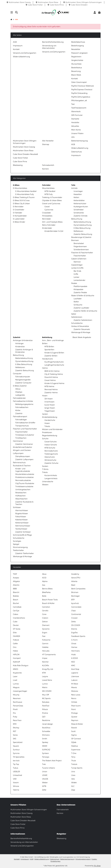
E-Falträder (18, 213)
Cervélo (45, 611)
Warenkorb (76, 112)
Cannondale (76, 607)
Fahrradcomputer (23, 377)
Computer (17, 374)
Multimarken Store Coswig (24, 147)
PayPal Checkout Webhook (83, 86)
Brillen (45, 343)
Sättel (74, 314)
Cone (44, 614)
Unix (73, 772)
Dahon (45, 622)
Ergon (45, 633)
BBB (15, 589)
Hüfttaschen (21, 496)
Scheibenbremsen (81, 250)
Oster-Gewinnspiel (79, 82)
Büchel (16, 603)
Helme (45, 368)
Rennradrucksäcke (23, 480)
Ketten (76, 197)
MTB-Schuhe (50, 448)
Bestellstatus (77, 68)
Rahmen (77, 262)
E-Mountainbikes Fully (25, 194)
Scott (73, 731)
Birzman (75, 592)
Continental (76, 614)
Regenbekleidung (50, 436)
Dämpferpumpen (23, 456)
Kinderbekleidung (50, 417)
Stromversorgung (20, 547)
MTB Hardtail (50, 191)
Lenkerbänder (80, 280)
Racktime (46, 720)
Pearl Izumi (76, 706)
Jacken (45, 414)
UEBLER (17, 772)
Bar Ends (77, 271)
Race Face (17, 720)
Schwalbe (46, 731)
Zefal (44, 790)
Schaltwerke (79, 213)
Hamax (74, 647)
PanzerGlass (18, 706)
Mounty (16, 695)
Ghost (74, 644)
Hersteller (75, 122)
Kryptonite (17, 673)
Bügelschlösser (22, 514)
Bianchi (16, 592)
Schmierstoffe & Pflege (22, 535)
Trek (44, 764)
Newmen (17, 698)
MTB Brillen (49, 347)
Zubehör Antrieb (81, 216)
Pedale (74, 283)
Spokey (45, 742)
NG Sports (46, 698)
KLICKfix (46, 666)
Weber (45, 783)
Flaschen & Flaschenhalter (82, 253)
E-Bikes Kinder (19, 222)
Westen (45, 485)
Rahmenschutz (19, 463)
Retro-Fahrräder (49, 225)
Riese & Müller (77, 724)
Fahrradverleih (48, 165)
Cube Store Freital (20, 158)
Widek (74, 783)
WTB (44, 786)
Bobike (16, 596)
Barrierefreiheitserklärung (53, 42)
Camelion (46, 607)
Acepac (16, 578)
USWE (45, 775)
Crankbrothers (19, 618)
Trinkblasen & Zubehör (25, 435)
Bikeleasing (18, 165)
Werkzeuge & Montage (81, 332)
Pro (14, 713)
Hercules (46, 651)
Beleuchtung (77, 219)
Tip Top (16, 764)
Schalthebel (79, 210)
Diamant (46, 625)
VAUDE (45, 779)
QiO (44, 717)
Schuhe (45, 439)
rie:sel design (48, 724)
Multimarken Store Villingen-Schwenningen (29, 810)
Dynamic (46, 629)
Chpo (74, 611)
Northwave (18, 702)
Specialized (18, 742)
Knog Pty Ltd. (48, 669)
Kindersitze (20, 347)
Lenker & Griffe (77, 268)
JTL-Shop (97, 866)
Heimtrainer (18, 441)
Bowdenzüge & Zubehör (81, 237)
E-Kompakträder (20, 216)
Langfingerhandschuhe (54, 365)
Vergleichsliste (77, 60)
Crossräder (47, 213)
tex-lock (16, 761)
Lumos (16, 684)
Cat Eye (16, 611)
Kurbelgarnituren (81, 207)
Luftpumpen (18, 453)
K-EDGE (75, 658)
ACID (44, 578)
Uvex (73, 775)
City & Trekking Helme (54, 374)
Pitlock (45, 709)
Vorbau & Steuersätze (80, 326)
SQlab (74, 742)
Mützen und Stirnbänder (52, 429)
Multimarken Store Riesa (23, 151)
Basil (73, 585)
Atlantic (16, 585)
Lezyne (45, 676)
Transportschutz (22, 426)
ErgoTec (75, 633)
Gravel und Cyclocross (51, 204)
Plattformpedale (80, 286)
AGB (15, 42)
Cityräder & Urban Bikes (52, 200)
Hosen (45, 396)
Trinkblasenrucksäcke (24, 487)
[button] (95, 12)
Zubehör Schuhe (51, 463)
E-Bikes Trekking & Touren (24, 197)
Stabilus (75, 746)
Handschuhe (48, 359)
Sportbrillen (49, 350)
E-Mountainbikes (20, 188)
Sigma (74, 735)
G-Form (75, 640)
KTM (44, 673)
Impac (45, 658)
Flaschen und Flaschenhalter (25, 429)
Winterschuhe (50, 460)
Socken (45, 466)
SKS (15, 739)
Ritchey (16, 728)
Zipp (73, 790)
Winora (16, 786)
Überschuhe (50, 457)
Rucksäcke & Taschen (22, 466)
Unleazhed (17, 775)
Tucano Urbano (49, 768)
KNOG (16, 669)
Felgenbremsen (80, 246)
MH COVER (47, 691)
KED (73, 662)
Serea (15, 735)
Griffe (76, 274)
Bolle (44, 596)
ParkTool (46, 706)
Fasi (44, 636)
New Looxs (76, 695)
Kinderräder (47, 228)
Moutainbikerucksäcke (25, 474)
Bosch (16, 600)
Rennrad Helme (51, 390)
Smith (45, 739)
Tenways (46, 757)
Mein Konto (76, 130)
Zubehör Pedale (80, 293)
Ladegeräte (20, 395)
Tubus (16, 768)
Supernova (76, 750)
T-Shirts (45, 469)
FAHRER (17, 636)
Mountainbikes (48, 188)
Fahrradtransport (20, 417)
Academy (75, 574)
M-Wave (75, 684)
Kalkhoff (16, 662)
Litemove (75, 676)
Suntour (16, 750)
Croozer (75, 618)
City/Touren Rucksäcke (25, 483)
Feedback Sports (78, 636)
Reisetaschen (21, 493)
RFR (15, 724)
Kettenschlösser (22, 523)
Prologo (75, 713)
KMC (73, 666)
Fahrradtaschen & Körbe (23, 401)
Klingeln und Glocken (22, 450)
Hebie (16, 651)
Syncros (16, 753)
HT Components (49, 655)
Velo (73, 779)
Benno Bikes (47, 589)
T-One (74, 753)
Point (74, 709)
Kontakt (16, 49)
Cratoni (45, 618)
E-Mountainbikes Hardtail (26, 191)
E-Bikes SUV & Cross (21, 200)
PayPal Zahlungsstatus (81, 97)
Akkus (18, 389)
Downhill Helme (51, 377)
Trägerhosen (50, 411)
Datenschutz (77, 152)
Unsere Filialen (77, 133)
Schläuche (78, 305)
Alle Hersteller (48, 141)
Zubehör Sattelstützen (83, 320)
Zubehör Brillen (51, 356)
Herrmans (75, 651)
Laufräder (78, 299)
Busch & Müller (48, 603)
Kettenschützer (80, 204)
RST (15, 731)
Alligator (17, 581)
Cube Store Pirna (20, 162)
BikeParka (46, 592)
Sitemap (46, 144)
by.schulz (75, 603)
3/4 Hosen (49, 399)
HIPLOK (16, 655)
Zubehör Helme (51, 393)
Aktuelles (75, 126)
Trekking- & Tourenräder (52, 197)
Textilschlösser (21, 529)
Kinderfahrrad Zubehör (23, 447)
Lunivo (45, 684)
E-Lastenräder (19, 219)
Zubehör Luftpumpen (24, 459)
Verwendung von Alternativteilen (24, 842)
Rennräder (47, 219)
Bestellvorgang (78, 46)
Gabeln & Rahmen (79, 259)
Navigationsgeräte (23, 380)
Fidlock (16, 640)
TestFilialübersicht (79, 108)
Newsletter (76, 49)
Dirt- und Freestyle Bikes (52, 222)
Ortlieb (74, 702)
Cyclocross (49, 210)
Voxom (16, 783)
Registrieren (76, 57)
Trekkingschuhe (51, 454)
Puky (15, 717)
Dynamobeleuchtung (83, 225)
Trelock (74, 764)
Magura (16, 687)
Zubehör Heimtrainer (24, 444)
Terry (73, 757)
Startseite (75, 119)
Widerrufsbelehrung (22, 57)
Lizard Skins (47, 680)
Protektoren (47, 432)
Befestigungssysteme (24, 404)
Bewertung (76, 71)
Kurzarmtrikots (51, 475)
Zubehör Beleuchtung (83, 234)
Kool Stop (75, 669)
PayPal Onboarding (79, 93)
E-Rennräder (18, 207)
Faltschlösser (21, 517)
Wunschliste (76, 64)
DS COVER (76, 625)
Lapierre (75, 673)
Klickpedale (78, 289)
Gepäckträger (77, 265)
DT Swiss (17, 629)
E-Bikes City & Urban (22, 204)
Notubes (46, 702)
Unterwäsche (48, 482)
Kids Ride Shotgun (21, 666)
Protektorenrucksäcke (25, 477)
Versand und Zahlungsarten (25, 53)
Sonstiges (17, 541)
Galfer (16, 644)
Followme (46, 640)
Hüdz (74, 655)
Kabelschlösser (22, 520)
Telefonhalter (18, 550)
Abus (44, 574)
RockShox (46, 728)
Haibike (45, 647)
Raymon (75, 720)
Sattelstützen (77, 317)
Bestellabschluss (78, 42)
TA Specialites (19, 757)
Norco (74, 698)
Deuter (16, 625)
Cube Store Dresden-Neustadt (26, 154)
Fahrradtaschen (22, 407)
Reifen (76, 302)
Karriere (45, 169)
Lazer (15, 676)
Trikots (47, 426)
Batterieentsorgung (80, 141)
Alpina (45, 581)
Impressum (18, 46)
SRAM (45, 746)
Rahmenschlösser (23, 526)
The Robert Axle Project (52, 761)
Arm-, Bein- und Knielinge (53, 340)
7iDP (15, 574)
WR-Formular (77, 115)
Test (73, 104)
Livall (15, 680)
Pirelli (15, 709)
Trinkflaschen (21, 438)
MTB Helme (49, 386)
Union (45, 772)
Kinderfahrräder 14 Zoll (54, 231)
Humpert (17, 658)
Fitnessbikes (47, 216)
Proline (45, 713)
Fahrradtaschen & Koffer (25, 423)
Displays (19, 392)
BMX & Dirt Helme (52, 371)
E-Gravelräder (19, 210)
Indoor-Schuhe (51, 445)
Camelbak (17, 607)
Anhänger (20, 343)
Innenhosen (50, 402)
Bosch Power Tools (50, 600)
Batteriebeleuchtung (82, 222)
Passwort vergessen (80, 53)
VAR (15, 779)
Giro (15, 647)
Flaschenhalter (80, 256)
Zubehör (19, 413)
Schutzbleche (77, 323)
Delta (74, 622)
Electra (74, 629)
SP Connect (76, 739)
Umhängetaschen (23, 490)
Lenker (77, 277)
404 (73, 137)
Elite (15, 633)
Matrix (45, 687)
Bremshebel (79, 243)
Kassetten (78, 194)
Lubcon (74, 680)
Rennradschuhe (51, 451)
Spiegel (16, 544)
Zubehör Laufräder (81, 308)
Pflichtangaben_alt (79, 101)
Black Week (76, 75)
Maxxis (74, 687)
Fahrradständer (19, 398)
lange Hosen (50, 408)
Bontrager (76, 596)
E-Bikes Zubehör (20, 386)
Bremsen (75, 240)
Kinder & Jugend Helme (54, 383)
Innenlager (78, 191)
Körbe (18, 410)
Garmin (45, 644)
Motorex (75, 691)
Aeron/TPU (76, 578)
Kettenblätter (79, 200)
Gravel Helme (50, 380)
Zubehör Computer (23, 383)
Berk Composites (78, 589)
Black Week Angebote (82, 337)
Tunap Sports (77, 768)
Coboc (16, 614)
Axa (44, 585)
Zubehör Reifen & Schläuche (85, 311)
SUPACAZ (46, 750)
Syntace (45, 753)
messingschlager (20, 691)
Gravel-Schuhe (51, 442)
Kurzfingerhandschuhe (54, 362)
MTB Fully (49, 194)
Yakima (16, 790)
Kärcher (45, 662)
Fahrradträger (21, 420)
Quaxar (74, 717)
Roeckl (74, 728)
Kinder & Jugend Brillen (54, 353)
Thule (74, 761)
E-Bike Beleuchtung (82, 228)
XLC (73, 786)
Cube (15, 622)
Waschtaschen (22, 499)
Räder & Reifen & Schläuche (83, 296)
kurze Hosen (50, 405)
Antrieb (74, 188)
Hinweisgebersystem (83, 859)
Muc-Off (46, 695)
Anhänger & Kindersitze (23, 340)
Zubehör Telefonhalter (25, 553)
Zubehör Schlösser (23, 532)
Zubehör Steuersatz (82, 329)
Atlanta (74, 581)
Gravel (47, 207)
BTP (73, 600)
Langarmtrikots (51, 478)
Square (16, 746)
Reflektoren (79, 231)
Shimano (46, 735)
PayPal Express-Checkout (82, 90)
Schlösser (17, 507)
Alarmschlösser (22, 510)
